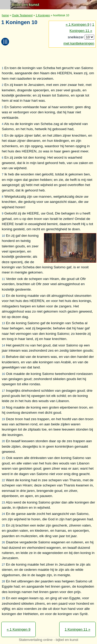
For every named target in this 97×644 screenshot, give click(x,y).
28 (3, 581)
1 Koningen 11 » (77, 629)
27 (3, 565)
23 (3, 502)
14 (3, 345)
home (5, 15)
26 (3, 542)
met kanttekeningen (79, 43)
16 (3, 374)
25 (3, 525)
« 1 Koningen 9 (77, 24)
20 (3, 441)
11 (3, 279)
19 (3, 419)
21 (3, 458)
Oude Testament (22, 15)
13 (3, 323)
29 (3, 598)
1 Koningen (43, 15)
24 (3, 514)
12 (3, 296)
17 (3, 391)
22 (3, 480)
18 (3, 408)
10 (3, 236)
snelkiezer (76, 37)
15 (3, 357)
